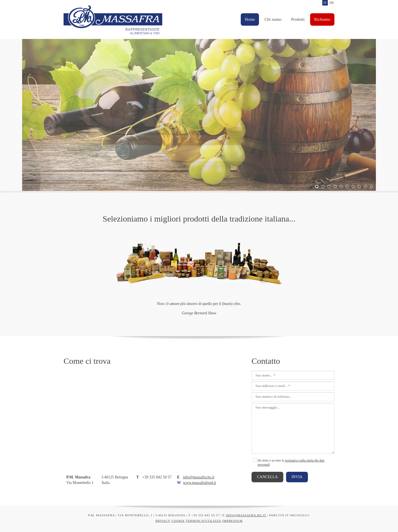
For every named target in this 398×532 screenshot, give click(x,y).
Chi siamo (273, 19)
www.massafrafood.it (200, 483)
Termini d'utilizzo (203, 521)
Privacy (163, 521)
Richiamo (322, 19)
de (332, 3)
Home (250, 19)
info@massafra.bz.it (199, 477)
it (325, 3)
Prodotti (298, 19)
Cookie (178, 521)
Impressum (232, 521)
